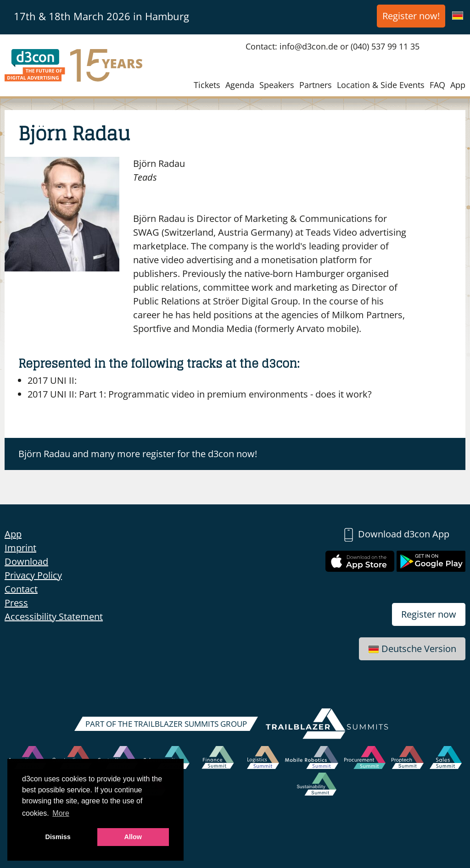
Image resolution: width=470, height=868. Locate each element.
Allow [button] (133, 837)
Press (16, 603)
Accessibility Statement (54, 616)
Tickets (207, 85)
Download (26, 561)
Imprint (20, 548)
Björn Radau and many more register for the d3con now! (138, 454)
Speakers (277, 85)
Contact (21, 589)
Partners (316, 85)
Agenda (240, 85)
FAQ (437, 85)
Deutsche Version (412, 649)
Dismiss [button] (58, 837)
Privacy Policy (33, 575)
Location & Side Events (381, 85)
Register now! (411, 16)
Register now (429, 614)
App (458, 85)
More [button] (61, 813)
